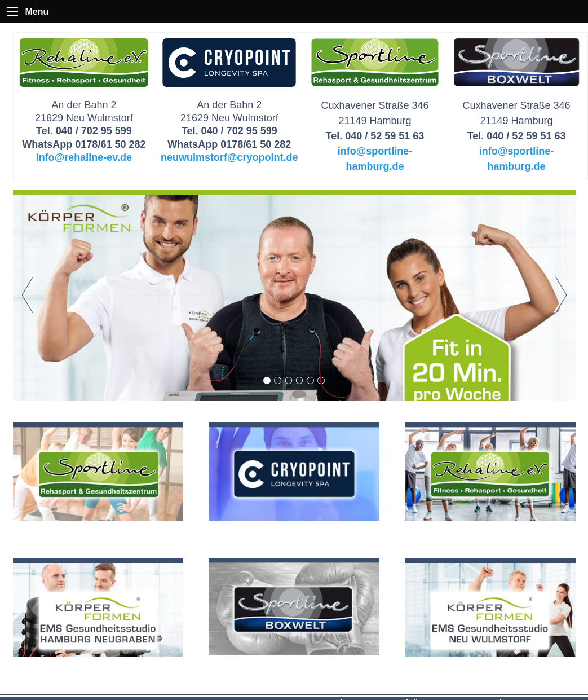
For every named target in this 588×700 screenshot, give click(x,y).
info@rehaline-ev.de (84, 157)
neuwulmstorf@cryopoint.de (229, 157)
